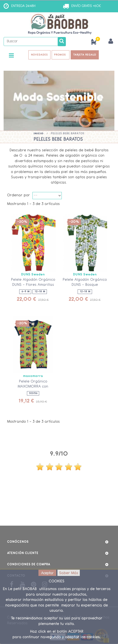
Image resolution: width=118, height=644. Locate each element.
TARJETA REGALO (85, 55)
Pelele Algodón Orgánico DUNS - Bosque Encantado (85, 285)
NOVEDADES (39, 55)
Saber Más (69, 573)
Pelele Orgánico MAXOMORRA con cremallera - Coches (33, 387)
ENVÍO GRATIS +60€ (86, 6)
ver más (59, 504)
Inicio (39, 133)
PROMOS (61, 55)
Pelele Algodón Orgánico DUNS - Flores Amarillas (33, 283)
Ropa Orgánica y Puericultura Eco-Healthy (60, 33)
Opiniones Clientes (59, 444)
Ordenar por (19, 196)
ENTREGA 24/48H (23, 6)
